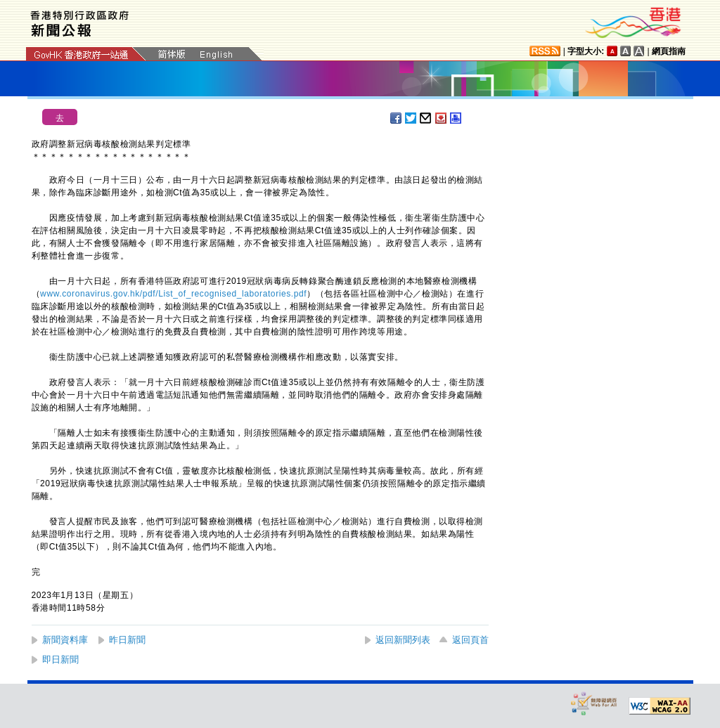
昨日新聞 (127, 640)
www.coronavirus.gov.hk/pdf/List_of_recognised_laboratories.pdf (173, 294)
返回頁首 (470, 640)
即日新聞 (60, 659)
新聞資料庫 (65, 640)
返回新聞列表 (403, 640)
